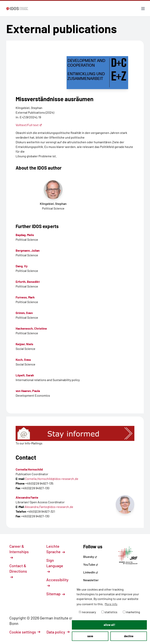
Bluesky (90, 557)
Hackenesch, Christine (31, 328)
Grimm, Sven (24, 313)
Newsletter (91, 580)
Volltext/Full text (29, 125)
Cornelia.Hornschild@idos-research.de (52, 479)
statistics (109, 612)
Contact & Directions (18, 571)
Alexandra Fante (27, 497)
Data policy (58, 632)
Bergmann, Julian (28, 250)
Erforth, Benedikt (28, 282)
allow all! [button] (109, 625)
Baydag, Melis (25, 235)
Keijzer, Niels (24, 344)
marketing (131, 612)
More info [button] (111, 604)
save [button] (90, 636)
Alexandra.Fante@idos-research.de (49, 507)
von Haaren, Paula (28, 391)
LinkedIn (91, 572)
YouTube (91, 564)
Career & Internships (19, 551)
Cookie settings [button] (25, 632)
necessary (87, 612)
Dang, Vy (22, 266)
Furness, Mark (25, 297)
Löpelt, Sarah (25, 375)
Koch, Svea (23, 360)
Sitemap (56, 594)
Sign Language (55, 565)
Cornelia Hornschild (29, 469)
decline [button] (129, 636)
